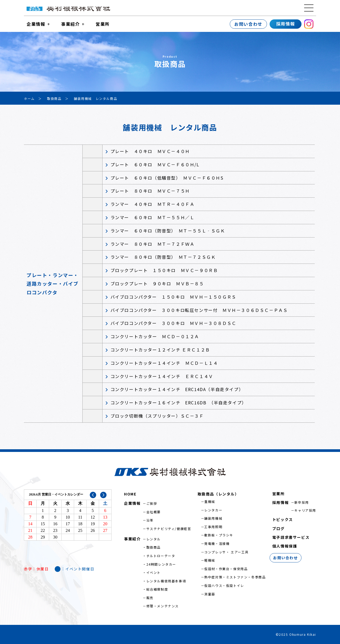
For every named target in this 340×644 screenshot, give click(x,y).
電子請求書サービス (291, 537)
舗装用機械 (213, 518)
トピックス (283, 519)
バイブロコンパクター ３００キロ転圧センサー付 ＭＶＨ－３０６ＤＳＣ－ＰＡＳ (199, 310)
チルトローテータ (161, 556)
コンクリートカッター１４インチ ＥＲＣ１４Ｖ (162, 376)
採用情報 (286, 24)
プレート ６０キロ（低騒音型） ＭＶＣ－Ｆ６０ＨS (167, 178)
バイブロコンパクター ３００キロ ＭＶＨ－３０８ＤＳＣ (173, 323)
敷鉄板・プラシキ (219, 535)
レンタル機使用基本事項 (166, 581)
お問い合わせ (248, 24)
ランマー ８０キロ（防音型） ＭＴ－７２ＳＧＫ (163, 257)
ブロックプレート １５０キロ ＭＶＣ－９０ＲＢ (164, 270)
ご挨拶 (152, 503)
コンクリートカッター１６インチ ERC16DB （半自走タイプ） (178, 402)
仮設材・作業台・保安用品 (226, 569)
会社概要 (154, 512)
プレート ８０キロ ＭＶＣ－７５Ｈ (150, 191)
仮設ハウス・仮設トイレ (224, 585)
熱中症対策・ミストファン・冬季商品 (235, 577)
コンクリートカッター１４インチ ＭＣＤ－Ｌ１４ (164, 363)
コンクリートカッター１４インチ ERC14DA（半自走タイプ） (177, 389)
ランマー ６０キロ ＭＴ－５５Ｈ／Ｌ (153, 217)
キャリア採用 (305, 510)
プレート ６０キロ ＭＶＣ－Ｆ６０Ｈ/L (155, 164)
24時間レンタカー (161, 564)
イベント (154, 572)
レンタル (154, 539)
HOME (130, 494)
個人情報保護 (285, 546)
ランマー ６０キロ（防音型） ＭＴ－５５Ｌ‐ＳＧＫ (168, 231)
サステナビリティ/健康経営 (169, 529)
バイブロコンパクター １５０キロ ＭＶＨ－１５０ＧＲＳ (173, 297)
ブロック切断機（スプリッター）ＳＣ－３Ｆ (157, 416)
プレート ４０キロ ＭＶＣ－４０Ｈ (150, 151)
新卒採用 (301, 502)
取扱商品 (154, 547)
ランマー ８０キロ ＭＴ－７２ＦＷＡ (153, 244)
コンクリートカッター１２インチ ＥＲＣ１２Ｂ (160, 350)
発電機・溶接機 (217, 543)
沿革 (150, 520)
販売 (150, 598)
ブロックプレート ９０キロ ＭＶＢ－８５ (157, 283)
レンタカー (213, 510)
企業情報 (36, 24)
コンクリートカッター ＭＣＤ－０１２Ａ (155, 336)
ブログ (279, 528)
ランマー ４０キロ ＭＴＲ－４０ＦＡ (153, 204)
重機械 (210, 501)
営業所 (103, 24)
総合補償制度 (157, 589)
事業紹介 (70, 24)
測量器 (210, 594)
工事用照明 (213, 527)
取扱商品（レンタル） (218, 494)
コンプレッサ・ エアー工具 (226, 552)
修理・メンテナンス (163, 606)
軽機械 (210, 560)
